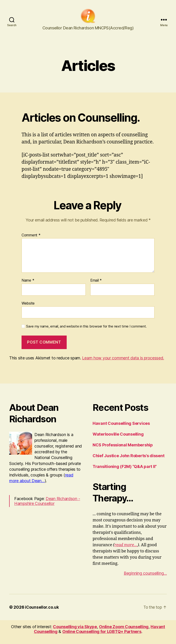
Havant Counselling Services (121, 429)
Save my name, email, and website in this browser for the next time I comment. (86, 333)
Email (96, 287)
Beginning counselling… (145, 579)
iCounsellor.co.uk (42, 613)
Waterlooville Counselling (118, 440)
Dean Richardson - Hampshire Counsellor (47, 507)
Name (28, 287)
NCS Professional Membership (123, 451)
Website (28, 309)
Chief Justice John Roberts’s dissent (128, 462)
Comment (31, 241)
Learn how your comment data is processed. (123, 364)
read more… (126, 551)
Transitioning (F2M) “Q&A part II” (125, 472)
